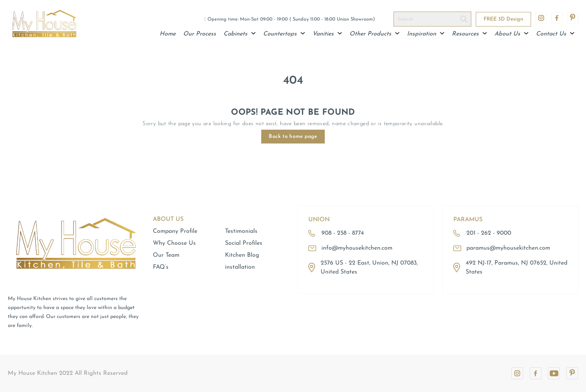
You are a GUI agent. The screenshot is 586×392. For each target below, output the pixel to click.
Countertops (284, 34)
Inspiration (426, 34)
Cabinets (240, 34)
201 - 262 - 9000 (489, 233)
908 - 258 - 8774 (343, 233)
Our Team (166, 255)
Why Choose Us (174, 243)
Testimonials (241, 231)
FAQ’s (161, 267)
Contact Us (555, 34)
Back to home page (293, 137)
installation (240, 267)
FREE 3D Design (503, 19)
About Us (511, 34)
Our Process (200, 34)
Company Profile (175, 231)
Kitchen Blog (242, 255)
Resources (469, 34)
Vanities (327, 34)
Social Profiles (244, 243)
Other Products (374, 34)
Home (168, 34)
